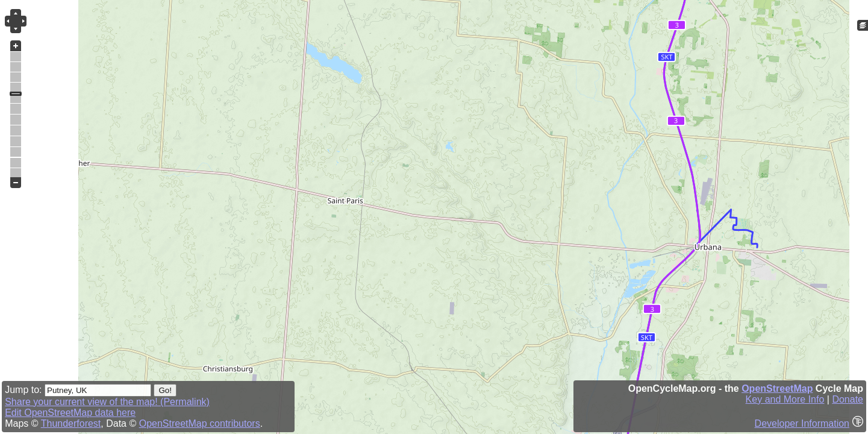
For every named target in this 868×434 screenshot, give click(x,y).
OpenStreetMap (777, 388)
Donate (848, 399)
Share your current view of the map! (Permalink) (107, 402)
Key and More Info (785, 399)
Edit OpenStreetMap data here (70, 413)
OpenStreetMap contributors (200, 423)
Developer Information (802, 423)
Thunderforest (71, 423)
